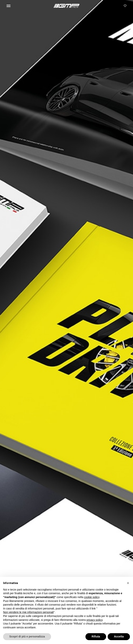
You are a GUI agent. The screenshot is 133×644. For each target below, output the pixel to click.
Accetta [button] (119, 636)
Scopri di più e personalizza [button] (27, 636)
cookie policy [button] (92, 597)
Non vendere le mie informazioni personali (28, 612)
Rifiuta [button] (96, 636)
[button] (10, 6)
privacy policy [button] (94, 620)
